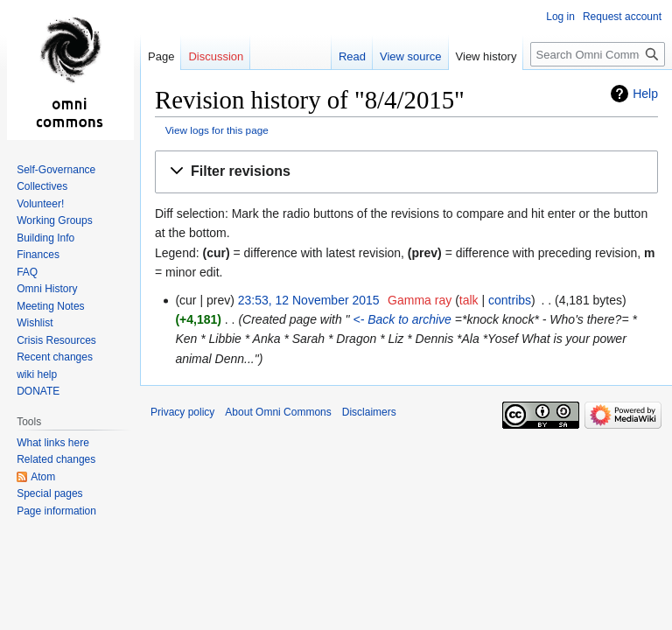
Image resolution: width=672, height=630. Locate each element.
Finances (38, 255)
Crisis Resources (56, 340)
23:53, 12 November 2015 (309, 300)
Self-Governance (56, 170)
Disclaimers (369, 412)
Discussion (216, 56)
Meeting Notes (50, 306)
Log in (560, 17)
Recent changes (55, 357)
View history (486, 56)
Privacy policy (182, 412)
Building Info (45, 238)
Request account (622, 17)
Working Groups (54, 220)
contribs (510, 300)
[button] (406, 172)
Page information (56, 511)
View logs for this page (217, 130)
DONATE (38, 391)
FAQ (27, 272)
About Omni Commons (278, 412)
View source (411, 56)
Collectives (42, 186)
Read (352, 56)
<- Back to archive (401, 319)
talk (469, 300)
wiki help (37, 374)
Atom (43, 477)
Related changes (56, 459)
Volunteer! (40, 204)
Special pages (49, 493)
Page (161, 56)
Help (645, 94)
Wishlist (35, 323)
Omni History (47, 289)
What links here (53, 443)
